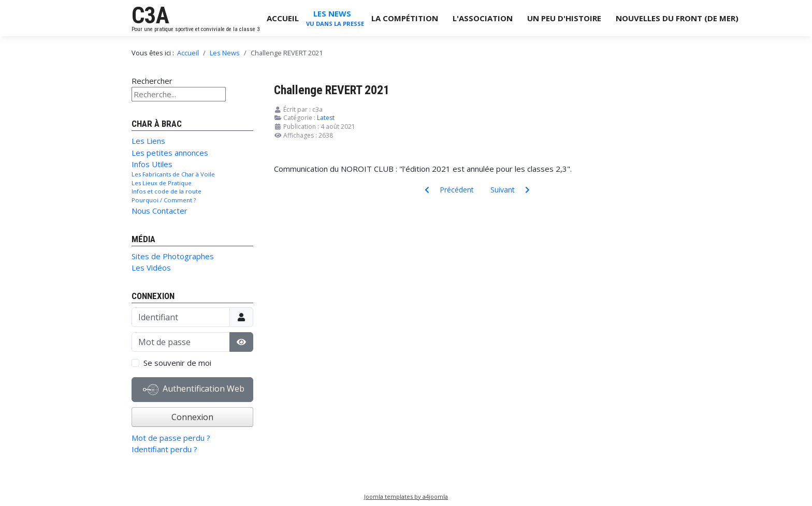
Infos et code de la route (166, 191)
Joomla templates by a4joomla (406, 496)
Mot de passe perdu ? (171, 438)
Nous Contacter (160, 211)
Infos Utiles (152, 164)
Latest (326, 118)
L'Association (483, 18)
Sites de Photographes (173, 256)
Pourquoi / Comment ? (164, 200)
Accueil (283, 18)
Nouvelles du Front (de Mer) (677, 18)
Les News (332, 13)
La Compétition (405, 18)
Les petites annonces (170, 153)
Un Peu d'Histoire (564, 18)
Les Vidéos (151, 267)
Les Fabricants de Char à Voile (173, 174)
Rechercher (152, 81)
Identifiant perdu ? (164, 449)
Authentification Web (194, 390)
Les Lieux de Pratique (162, 183)
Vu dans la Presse (335, 24)
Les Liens (148, 141)
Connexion (192, 417)
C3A (150, 16)
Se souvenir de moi (177, 363)
